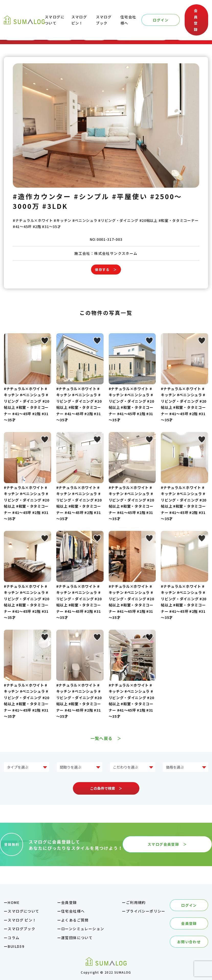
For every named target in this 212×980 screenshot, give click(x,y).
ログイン (161, 20)
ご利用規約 (136, 902)
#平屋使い (130, 196)
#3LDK (55, 206)
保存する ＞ (106, 270)
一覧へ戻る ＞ (106, 738)
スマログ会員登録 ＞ (167, 844)
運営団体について (77, 938)
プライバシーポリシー (146, 911)
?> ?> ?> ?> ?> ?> (186, 767)
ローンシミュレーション (83, 929)
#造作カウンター (42, 196)
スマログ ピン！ (22, 920)
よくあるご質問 (75, 920)
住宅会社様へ (73, 911)
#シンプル (92, 196)
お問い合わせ (189, 942)
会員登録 (196, 20)
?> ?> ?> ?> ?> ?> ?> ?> (26, 767)
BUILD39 (16, 946)
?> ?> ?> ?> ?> (79, 767)
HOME (14, 902)
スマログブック (21, 929)
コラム (14, 938)
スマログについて (23, 911)
